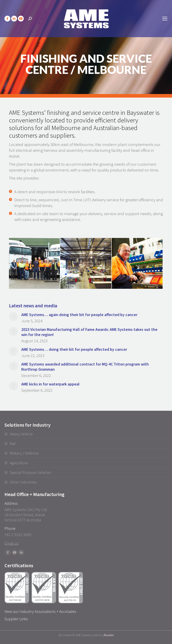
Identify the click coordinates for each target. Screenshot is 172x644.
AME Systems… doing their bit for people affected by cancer (74, 349)
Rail (13, 444)
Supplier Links (16, 619)
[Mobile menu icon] (165, 19)
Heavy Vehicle (21, 434)
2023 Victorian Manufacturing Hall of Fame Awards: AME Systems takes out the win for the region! (89, 332)
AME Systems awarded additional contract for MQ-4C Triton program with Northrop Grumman (85, 367)
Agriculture (19, 463)
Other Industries (23, 482)
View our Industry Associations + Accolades (40, 611)
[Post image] (13, 317)
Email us (12, 543)
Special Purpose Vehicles (30, 472)
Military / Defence (24, 453)
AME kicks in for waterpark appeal (50, 384)
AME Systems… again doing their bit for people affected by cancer (79, 315)
